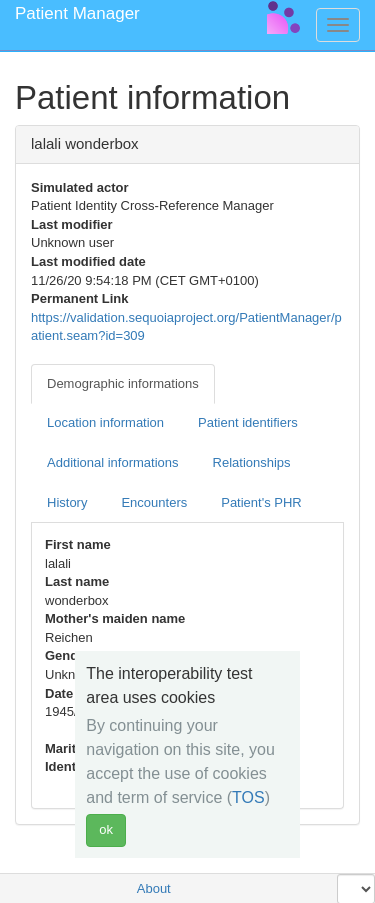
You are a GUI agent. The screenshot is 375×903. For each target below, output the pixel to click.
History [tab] (67, 502)
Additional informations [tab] (113, 462)
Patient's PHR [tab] (261, 502)
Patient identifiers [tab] (248, 422)
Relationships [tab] (252, 462)
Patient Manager (77, 13)
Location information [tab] (105, 422)
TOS (248, 797)
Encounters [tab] (154, 502)
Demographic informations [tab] (123, 383)
